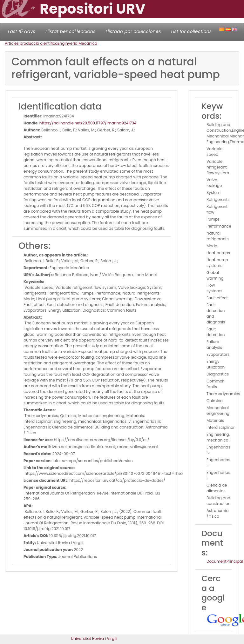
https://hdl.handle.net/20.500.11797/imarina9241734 (88, 123)
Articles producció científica (31, 43)
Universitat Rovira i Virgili (94, 638)
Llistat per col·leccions (71, 31)
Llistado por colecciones (133, 31)
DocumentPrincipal (225, 561)
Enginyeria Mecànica (77, 43)
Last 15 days (22, 31)
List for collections (191, 31)
